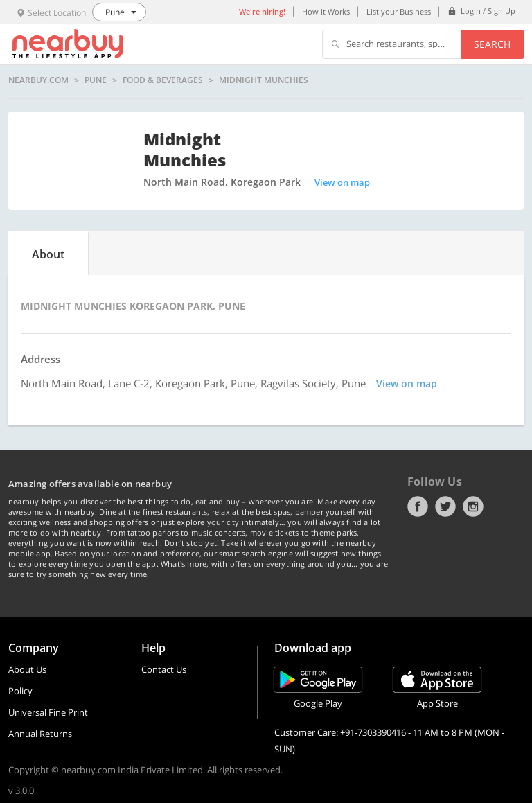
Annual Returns (40, 734)
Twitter (445, 506)
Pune (96, 80)
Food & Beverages (163, 80)
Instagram (473, 506)
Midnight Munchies (264, 80)
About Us (27, 669)
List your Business (399, 11)
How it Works (326, 11)
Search (492, 44)
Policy (20, 691)
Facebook (418, 506)
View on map (342, 182)
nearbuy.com (38, 80)
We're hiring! (262, 11)
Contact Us (164, 669)
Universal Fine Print (48, 712)
